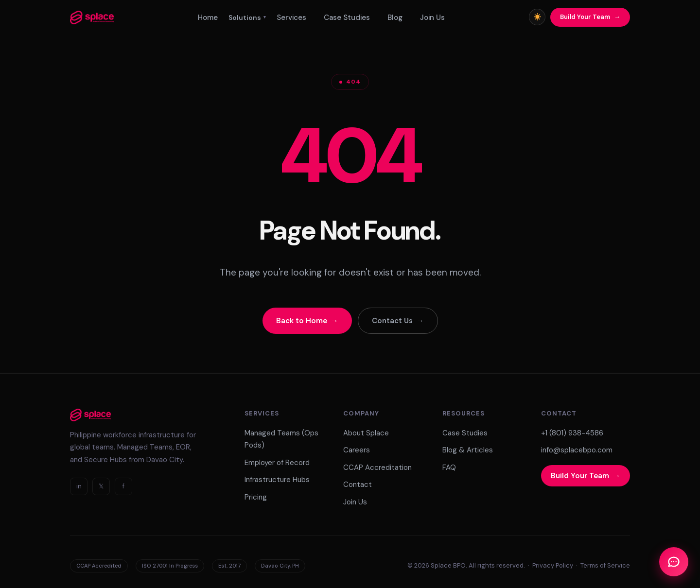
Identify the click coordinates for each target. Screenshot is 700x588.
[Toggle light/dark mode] (537, 17)
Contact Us (392, 321)
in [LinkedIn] (79, 486)
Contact (358, 484)
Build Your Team (585, 17)
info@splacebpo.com (577, 450)
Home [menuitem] (208, 17)
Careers (357, 450)
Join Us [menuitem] (432, 17)
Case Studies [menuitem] (347, 17)
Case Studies (465, 433)
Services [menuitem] (291, 17)
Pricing (256, 497)
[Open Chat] (674, 562)
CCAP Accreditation (377, 467)
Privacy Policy (553, 565)
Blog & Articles (468, 450)
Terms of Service (605, 565)
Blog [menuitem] (395, 17)
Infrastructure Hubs (277, 480)
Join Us (355, 502)
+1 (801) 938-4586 (572, 433)
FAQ (449, 467)
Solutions (247, 17)
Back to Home (302, 321)
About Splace (366, 433)
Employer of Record (277, 463)
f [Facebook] (123, 486)
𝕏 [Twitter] (101, 486)
